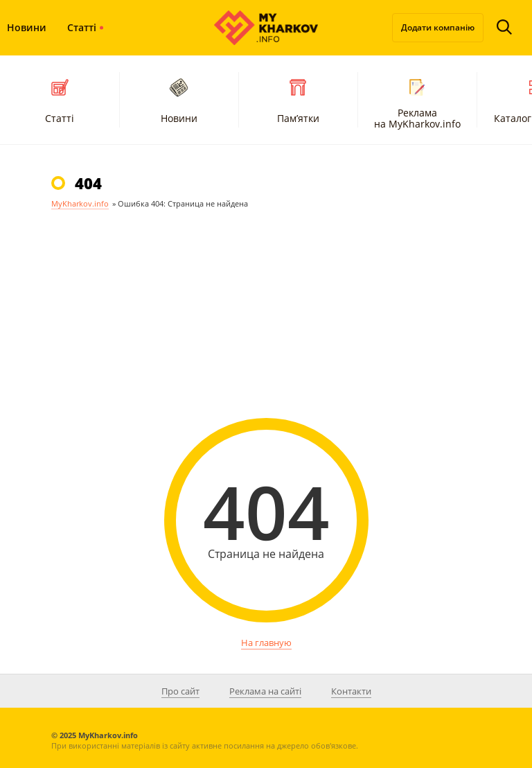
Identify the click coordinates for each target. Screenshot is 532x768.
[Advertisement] (266, 328)
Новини (179, 99)
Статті (82, 27)
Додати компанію (438, 27)
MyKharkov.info (80, 203)
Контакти (351, 691)
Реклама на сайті (265, 691)
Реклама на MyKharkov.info (417, 102)
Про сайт (180, 691)
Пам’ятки (298, 99)
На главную (266, 643)
